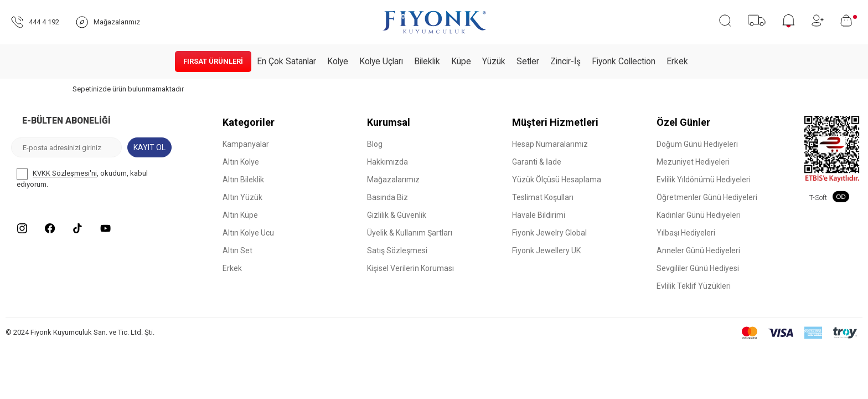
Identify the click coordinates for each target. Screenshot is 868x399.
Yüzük (494, 62)
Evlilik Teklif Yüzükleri (694, 286)
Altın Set (237, 250)
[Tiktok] (77, 228)
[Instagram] (22, 228)
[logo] (434, 22)
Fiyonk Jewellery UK (546, 250)
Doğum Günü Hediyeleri (697, 144)
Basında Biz (387, 197)
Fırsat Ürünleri (213, 61)
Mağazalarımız (393, 180)
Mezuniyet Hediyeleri (693, 162)
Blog (375, 144)
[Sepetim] (849, 21)
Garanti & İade (537, 162)
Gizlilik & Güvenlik (397, 215)
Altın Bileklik (243, 180)
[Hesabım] (818, 21)
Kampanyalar (246, 144)
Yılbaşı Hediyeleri (686, 233)
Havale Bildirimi (539, 215)
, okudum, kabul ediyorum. (82, 178)
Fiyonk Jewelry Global (549, 233)
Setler (528, 62)
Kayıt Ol (149, 147)
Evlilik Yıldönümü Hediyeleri (704, 180)
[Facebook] (50, 228)
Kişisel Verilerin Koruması (410, 268)
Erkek (677, 62)
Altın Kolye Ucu (248, 233)
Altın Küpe (240, 215)
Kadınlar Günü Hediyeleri (699, 215)
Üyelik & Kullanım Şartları (410, 233)
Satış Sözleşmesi (397, 250)
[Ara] (725, 21)
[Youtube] (105, 228)
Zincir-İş (565, 62)
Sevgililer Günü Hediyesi (698, 268)
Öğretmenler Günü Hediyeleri (707, 197)
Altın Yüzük (242, 197)
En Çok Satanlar (286, 62)
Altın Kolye (241, 162)
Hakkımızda (387, 162)
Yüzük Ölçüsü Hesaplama (557, 180)
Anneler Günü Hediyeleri (698, 250)
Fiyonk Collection (624, 62)
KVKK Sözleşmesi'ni (65, 174)
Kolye (338, 62)
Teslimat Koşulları (543, 197)
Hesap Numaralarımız (550, 144)
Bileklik (427, 62)
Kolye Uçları (381, 62)
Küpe (461, 62)
